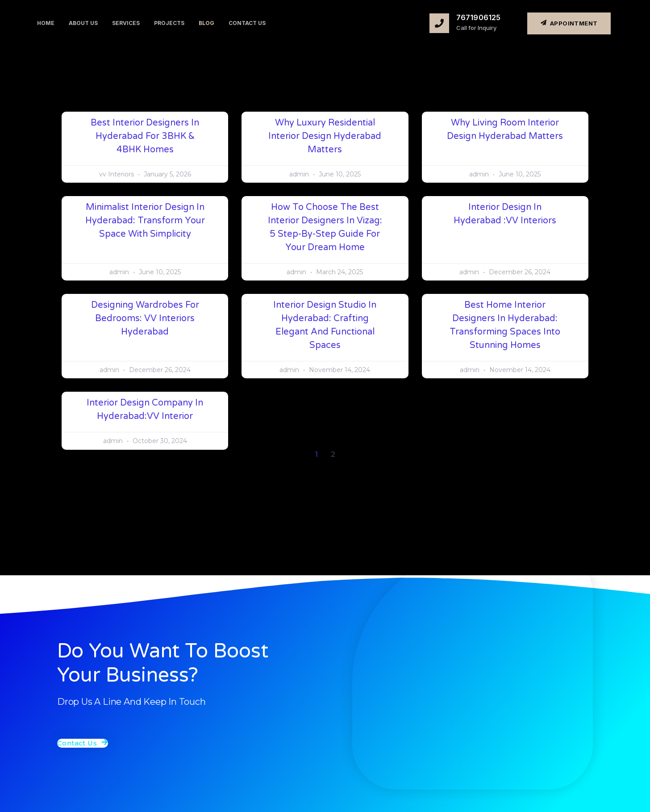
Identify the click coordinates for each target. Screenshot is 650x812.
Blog (206, 23)
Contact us (247, 23)
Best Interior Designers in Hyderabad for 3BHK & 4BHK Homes (145, 136)
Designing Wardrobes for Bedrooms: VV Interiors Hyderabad (145, 318)
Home (46, 23)
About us (83, 23)
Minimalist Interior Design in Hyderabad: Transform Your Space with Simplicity (145, 221)
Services (126, 23)
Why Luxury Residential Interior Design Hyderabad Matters (325, 136)
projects (169, 23)
